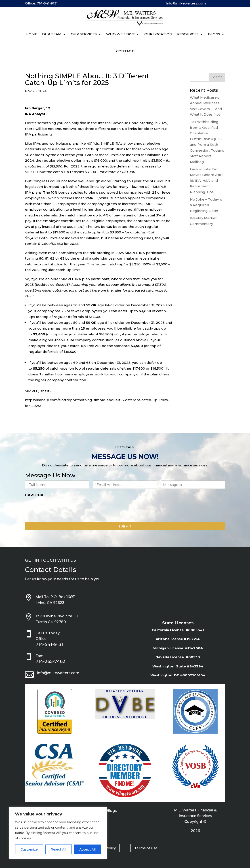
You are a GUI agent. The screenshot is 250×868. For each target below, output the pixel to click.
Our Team (52, 34)
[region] (58, 833)
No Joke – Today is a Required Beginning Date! (206, 205)
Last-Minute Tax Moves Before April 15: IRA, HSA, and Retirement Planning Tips (207, 181)
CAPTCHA (34, 495)
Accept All (87, 849)
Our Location (158, 34)
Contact (125, 51)
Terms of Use (146, 848)
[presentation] (59, 509)
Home (31, 34)
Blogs (112, 811)
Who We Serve (121, 34)
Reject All (58, 849)
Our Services (84, 34)
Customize (29, 849)
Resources (188, 34)
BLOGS (214, 34)
